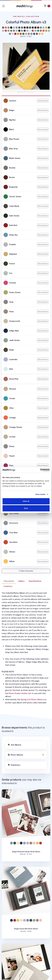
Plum (11, 466)
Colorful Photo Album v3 (26, 22)
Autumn (13, 101)
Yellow (12, 561)
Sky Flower (14, 513)
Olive (11, 408)
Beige (12, 110)
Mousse (13, 389)
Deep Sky (13, 235)
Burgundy (13, 187)
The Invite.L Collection (26, 16)
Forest (12, 264)
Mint (11, 369)
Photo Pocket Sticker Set (20, 693)
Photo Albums (17, 755)
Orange (12, 418)
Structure (14, 523)
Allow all (26, 501)
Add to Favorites (26, 571)
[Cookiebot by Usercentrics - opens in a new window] (40, 470)
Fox (11, 273)
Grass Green (15, 292)
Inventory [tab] (8, 586)
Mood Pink (14, 379)
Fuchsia (12, 283)
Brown (12, 177)
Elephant (13, 254)
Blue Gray (13, 149)
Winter (12, 552)
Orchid (12, 437)
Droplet (13, 244)
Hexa (11, 312)
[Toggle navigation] (3, 6)
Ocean (12, 398)
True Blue (13, 533)
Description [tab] (9, 581)
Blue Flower (14, 139)
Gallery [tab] (21, 581)
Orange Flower (16, 427)
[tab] (18, 92)
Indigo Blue (14, 331)
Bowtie (12, 168)
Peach (12, 456)
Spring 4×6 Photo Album (32, 699)
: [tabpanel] (26, 648)
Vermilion (13, 542)
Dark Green (14, 216)
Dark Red (13, 225)
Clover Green (15, 197)
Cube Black (14, 206)
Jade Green (14, 340)
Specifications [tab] (35, 581)
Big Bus (12, 120)
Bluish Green (15, 158)
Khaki (11, 350)
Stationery (15, 765)
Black (12, 129)
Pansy (12, 446)
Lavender (13, 359)
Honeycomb (15, 321)
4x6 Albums (16, 745)
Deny (26, 508)
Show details (40, 494)
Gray (11, 302)
